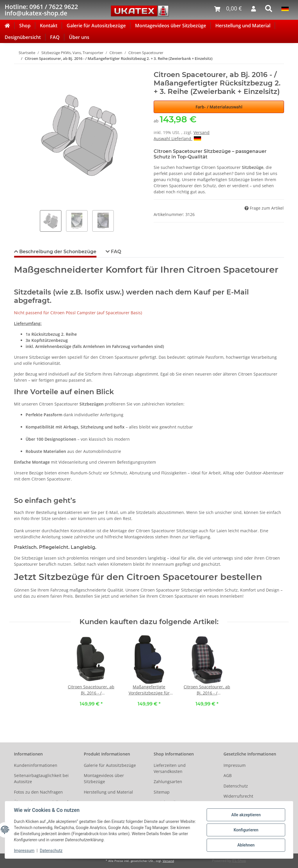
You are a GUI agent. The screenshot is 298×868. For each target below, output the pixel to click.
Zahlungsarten (168, 782)
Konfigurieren (245, 830)
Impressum (235, 765)
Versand (202, 132)
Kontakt (49, 26)
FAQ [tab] (115, 252)
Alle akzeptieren (245, 815)
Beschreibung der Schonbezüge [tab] (57, 252)
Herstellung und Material (243, 26)
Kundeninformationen (36, 765)
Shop (25, 26)
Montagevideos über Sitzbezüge (171, 26)
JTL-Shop (239, 861)
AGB (228, 775)
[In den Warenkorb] (19, 67)
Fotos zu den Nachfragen (38, 792)
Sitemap (162, 792)
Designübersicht (23, 37)
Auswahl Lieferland (177, 139)
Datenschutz (236, 786)
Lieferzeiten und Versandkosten (170, 768)
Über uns (79, 37)
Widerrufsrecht (238, 796)
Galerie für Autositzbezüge (96, 26)
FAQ (55, 37)
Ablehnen (245, 845)
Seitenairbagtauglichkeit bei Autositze (41, 778)
